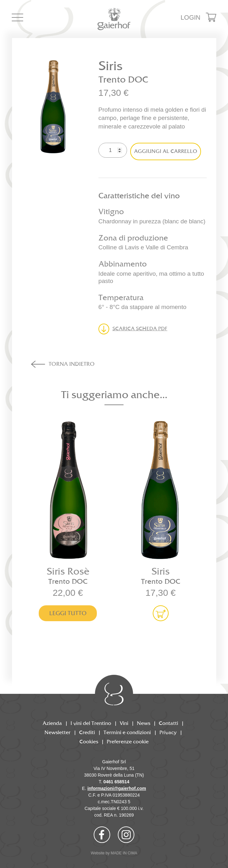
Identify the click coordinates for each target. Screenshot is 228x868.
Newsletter (57, 733)
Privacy (168, 733)
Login (191, 17)
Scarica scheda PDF (140, 329)
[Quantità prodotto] (113, 150)
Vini (124, 723)
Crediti (87, 733)
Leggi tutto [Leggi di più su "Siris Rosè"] (68, 613)
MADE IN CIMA (124, 853)
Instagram (126, 835)
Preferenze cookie (128, 742)
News (144, 723)
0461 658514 (117, 782)
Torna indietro (72, 364)
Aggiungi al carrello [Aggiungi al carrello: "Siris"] (161, 613)
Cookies (89, 742)
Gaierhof (114, 19)
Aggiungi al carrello (166, 151)
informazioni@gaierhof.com (117, 788)
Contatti (168, 723)
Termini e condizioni (127, 733)
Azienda (52, 723)
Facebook (102, 835)
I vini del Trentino (91, 723)
